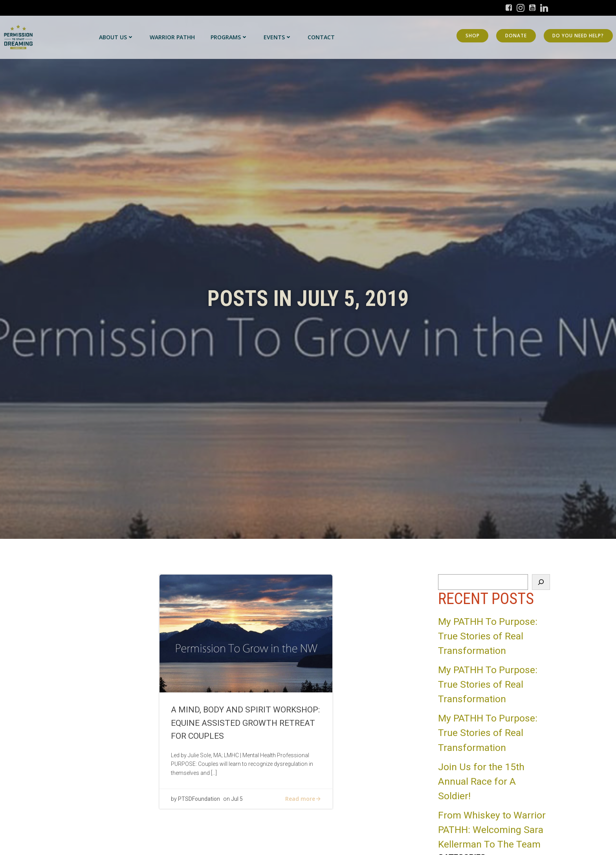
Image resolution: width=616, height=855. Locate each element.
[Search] (541, 582)
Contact (321, 37)
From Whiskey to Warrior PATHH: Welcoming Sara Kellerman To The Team (492, 830)
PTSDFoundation (199, 800)
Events (278, 37)
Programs (229, 37)
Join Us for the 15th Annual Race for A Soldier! (481, 781)
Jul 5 (237, 800)
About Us (116, 37)
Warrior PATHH (172, 37)
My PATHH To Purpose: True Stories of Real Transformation (488, 636)
